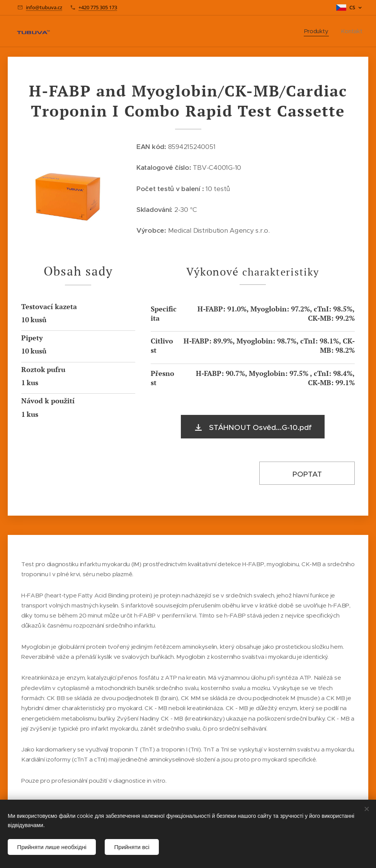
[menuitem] (319, 31)
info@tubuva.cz (44, 7)
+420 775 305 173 (98, 7)
